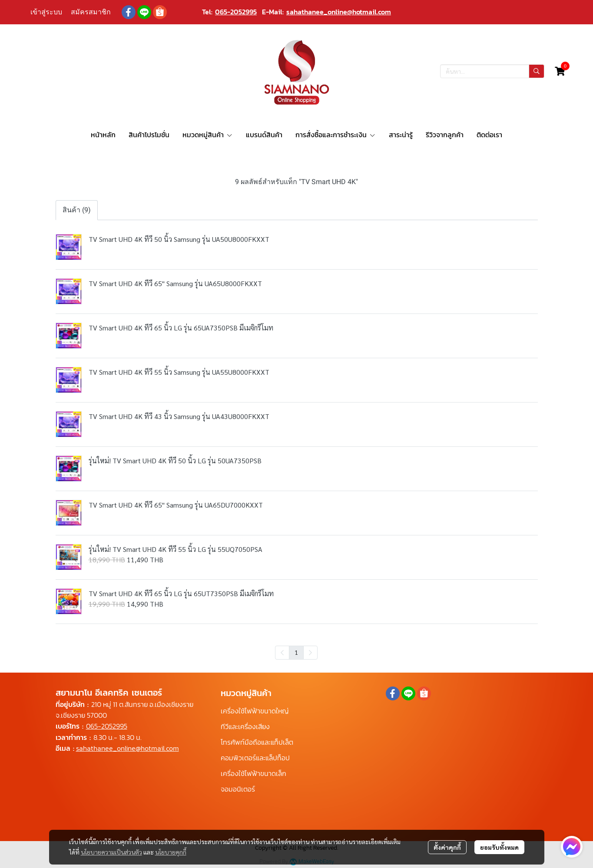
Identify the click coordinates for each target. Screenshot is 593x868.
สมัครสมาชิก (91, 12)
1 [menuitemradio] (296, 652)
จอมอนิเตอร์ (238, 789)
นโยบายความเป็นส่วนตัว (111, 852)
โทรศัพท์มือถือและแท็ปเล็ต (257, 742)
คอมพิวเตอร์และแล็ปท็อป (255, 758)
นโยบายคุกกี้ (171, 852)
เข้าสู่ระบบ (46, 12)
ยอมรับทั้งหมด (499, 847)
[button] (492, 71)
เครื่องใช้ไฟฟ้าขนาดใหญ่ (255, 711)
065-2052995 (236, 12)
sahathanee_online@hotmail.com (339, 12)
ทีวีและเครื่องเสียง (245, 726)
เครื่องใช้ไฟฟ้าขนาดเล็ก (253, 773)
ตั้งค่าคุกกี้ (447, 847)
